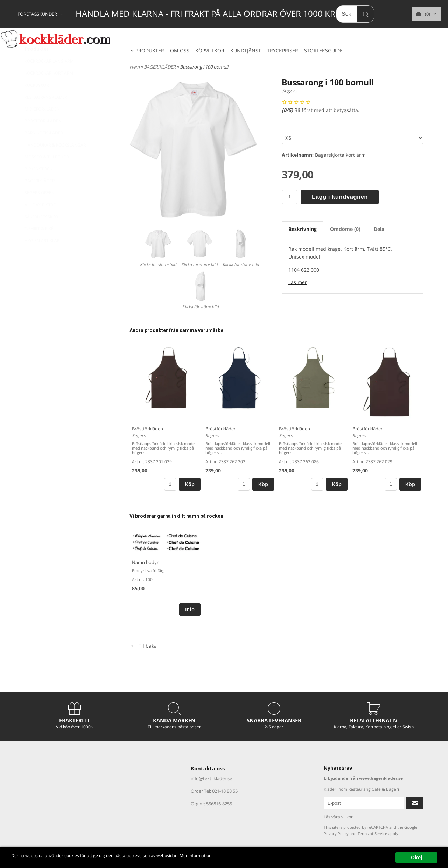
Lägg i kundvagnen (340, 197)
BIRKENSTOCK (38, 186)
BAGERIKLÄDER (40, 198)
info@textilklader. (209, 778)
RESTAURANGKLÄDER (46, 114)
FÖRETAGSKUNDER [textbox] (37, 15)
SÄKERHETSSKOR (41, 234)
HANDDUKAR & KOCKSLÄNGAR (55, 162)
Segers (290, 90)
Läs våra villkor (338, 817)
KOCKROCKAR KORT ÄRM (49, 90)
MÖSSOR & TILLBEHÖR (47, 174)
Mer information (236, 856)
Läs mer (298, 282)
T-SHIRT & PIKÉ (39, 246)
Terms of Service (372, 834)
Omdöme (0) (345, 229)
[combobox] (41, 15)
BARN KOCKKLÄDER (44, 150)
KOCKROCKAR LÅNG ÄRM (49, 78)
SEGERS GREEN (40, 210)
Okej (416, 857)
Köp (190, 484)
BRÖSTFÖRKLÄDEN (43, 138)
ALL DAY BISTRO (40, 222)
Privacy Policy (336, 834)
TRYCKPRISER (283, 51)
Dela (379, 229)
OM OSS (180, 51)
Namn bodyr (145, 562)
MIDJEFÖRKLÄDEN (42, 126)
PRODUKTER (150, 51)
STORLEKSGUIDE (323, 51)
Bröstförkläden (148, 429)
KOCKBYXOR (37, 102)
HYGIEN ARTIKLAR (42, 258)
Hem (135, 67)
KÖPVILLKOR (210, 51)
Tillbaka (143, 646)
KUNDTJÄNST (246, 51)
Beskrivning (303, 229)
